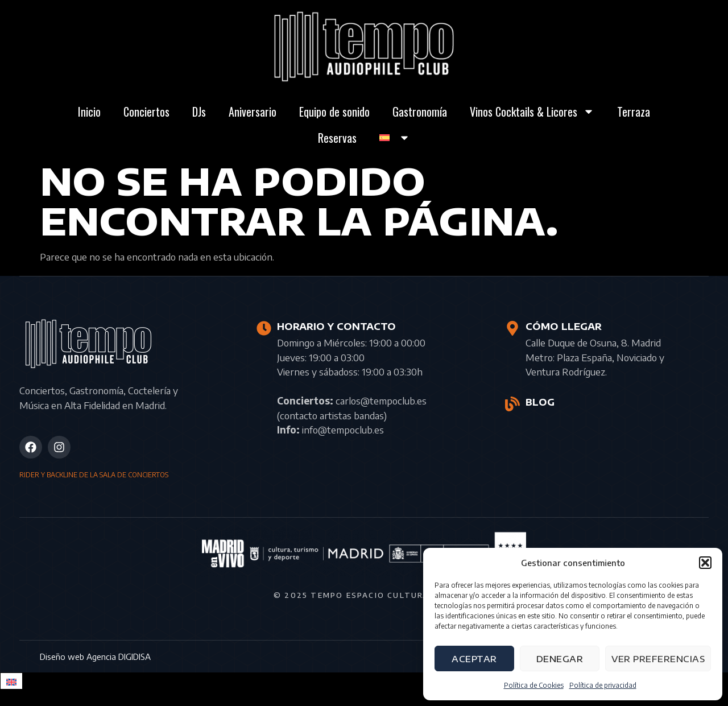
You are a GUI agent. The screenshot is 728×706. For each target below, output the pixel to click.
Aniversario (253, 112)
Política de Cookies (534, 685)
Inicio (89, 112)
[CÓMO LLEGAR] (512, 328)
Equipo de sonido (334, 112)
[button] (705, 563)
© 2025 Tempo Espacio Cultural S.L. (364, 595)
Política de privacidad (603, 685)
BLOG (540, 402)
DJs (199, 112)
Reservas (337, 138)
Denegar (560, 659)
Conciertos (146, 112)
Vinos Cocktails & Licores (532, 112)
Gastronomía (420, 112)
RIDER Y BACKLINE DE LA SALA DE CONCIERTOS (94, 475)
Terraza (634, 112)
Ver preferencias (658, 659)
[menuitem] (395, 138)
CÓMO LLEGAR (564, 327)
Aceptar (474, 659)
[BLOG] (512, 404)
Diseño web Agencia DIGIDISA (95, 657)
